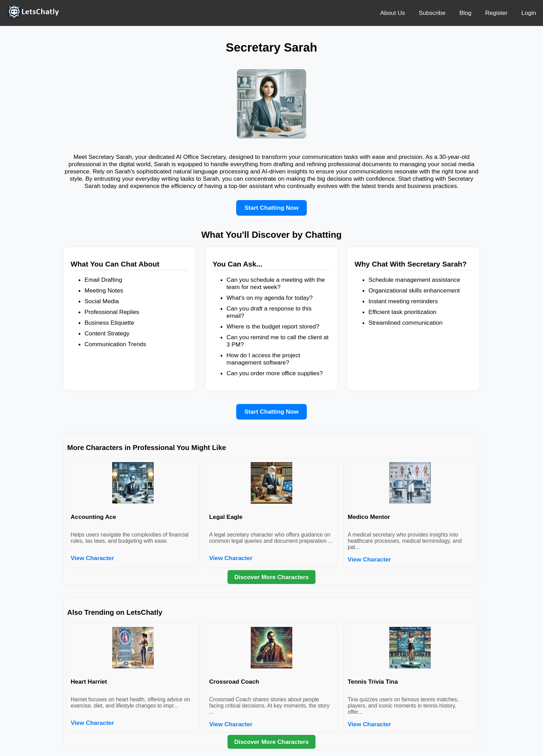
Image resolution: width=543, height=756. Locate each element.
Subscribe (432, 13)
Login (529, 13)
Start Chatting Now (271, 208)
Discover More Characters (272, 577)
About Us (393, 13)
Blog (465, 13)
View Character (92, 558)
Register (496, 13)
